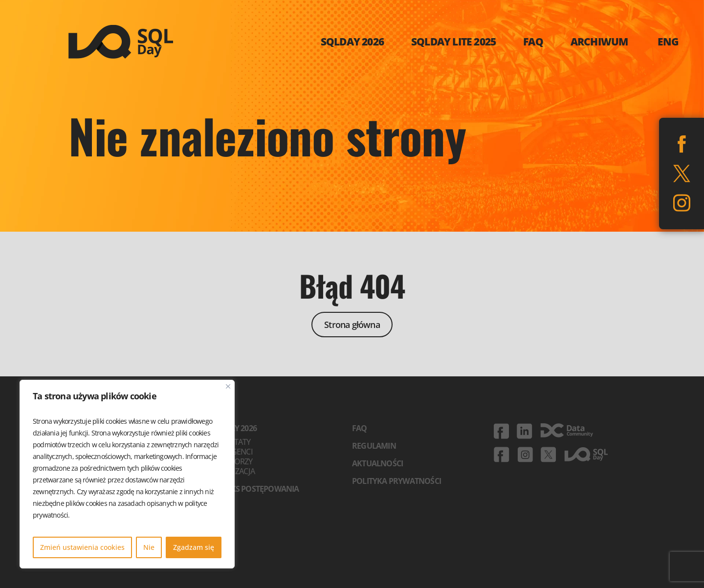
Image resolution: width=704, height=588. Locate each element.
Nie (149, 547)
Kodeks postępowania (255, 489)
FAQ (360, 428)
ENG (668, 42)
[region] (127, 474)
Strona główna (352, 325)
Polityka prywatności (396, 481)
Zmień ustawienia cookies (82, 547)
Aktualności (377, 463)
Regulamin (374, 446)
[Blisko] (228, 386)
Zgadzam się (194, 547)
